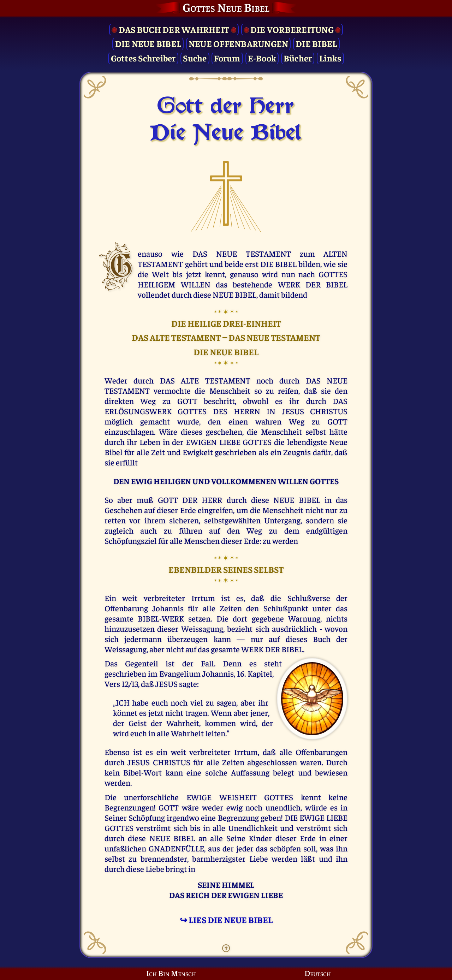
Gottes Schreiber (143, 58)
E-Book (262, 58)
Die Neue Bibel (148, 43)
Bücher (298, 58)
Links (330, 58)
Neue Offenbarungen (239, 43)
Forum (227, 58)
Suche (195, 58)
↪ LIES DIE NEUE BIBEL (226, 919)
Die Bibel (316, 43)
